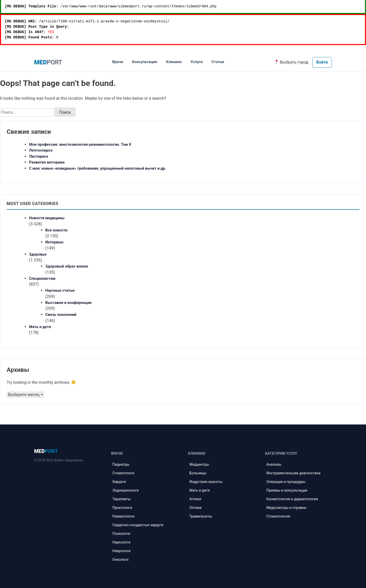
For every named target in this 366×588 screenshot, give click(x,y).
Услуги (196, 62)
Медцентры (199, 464)
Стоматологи (123, 473)
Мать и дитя (200, 490)
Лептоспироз (41, 150)
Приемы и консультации (287, 490)
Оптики (195, 508)
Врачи (118, 62)
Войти (322, 62)
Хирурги (119, 482)
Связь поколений (61, 315)
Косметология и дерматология (292, 499)
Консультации (144, 62)
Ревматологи (123, 516)
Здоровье (38, 254)
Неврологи (122, 551)
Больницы (198, 473)
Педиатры (121, 464)
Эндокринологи (126, 490)
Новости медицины (47, 218)
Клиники (174, 62)
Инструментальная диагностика (294, 473)
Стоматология (278, 516)
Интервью (54, 242)
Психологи (121, 534)
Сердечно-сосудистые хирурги (138, 525)
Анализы (274, 464)
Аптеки (195, 499)
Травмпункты (201, 516)
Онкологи (121, 560)
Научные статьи (60, 290)
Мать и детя (40, 327)
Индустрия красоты (206, 482)
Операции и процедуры (286, 482)
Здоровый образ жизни (67, 266)
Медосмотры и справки (286, 508)
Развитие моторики (47, 162)
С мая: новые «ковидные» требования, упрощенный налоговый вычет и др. (98, 168)
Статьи (218, 62)
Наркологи (122, 542)
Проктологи (122, 508)
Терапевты (122, 499)
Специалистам (42, 278)
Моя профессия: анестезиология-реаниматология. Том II (80, 144)
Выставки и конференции (68, 303)
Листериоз (39, 156)
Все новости (56, 230)
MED (46, 451)
